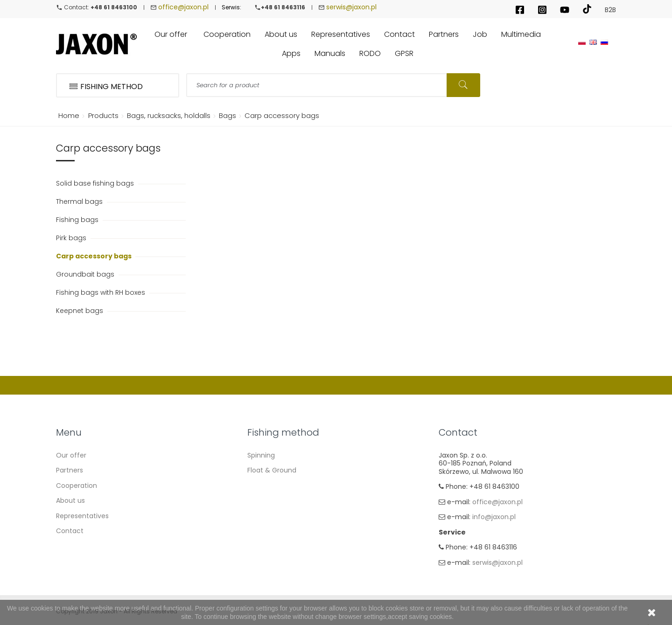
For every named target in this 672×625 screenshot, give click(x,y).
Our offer (71, 455)
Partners (70, 470)
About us (70, 500)
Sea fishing (265, 516)
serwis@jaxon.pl (351, 7)
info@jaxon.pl (494, 517)
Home (67, 115)
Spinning (261, 455)
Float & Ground (272, 470)
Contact (70, 531)
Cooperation (77, 486)
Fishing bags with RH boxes (101, 292)
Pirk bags (72, 238)
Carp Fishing (267, 486)
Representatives (82, 516)
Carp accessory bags (94, 256)
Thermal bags (80, 201)
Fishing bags (78, 220)
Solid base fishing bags (96, 183)
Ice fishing (264, 546)
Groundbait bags (86, 274)
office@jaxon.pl (183, 7)
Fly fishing (263, 531)
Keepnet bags (80, 311)
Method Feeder (272, 500)
